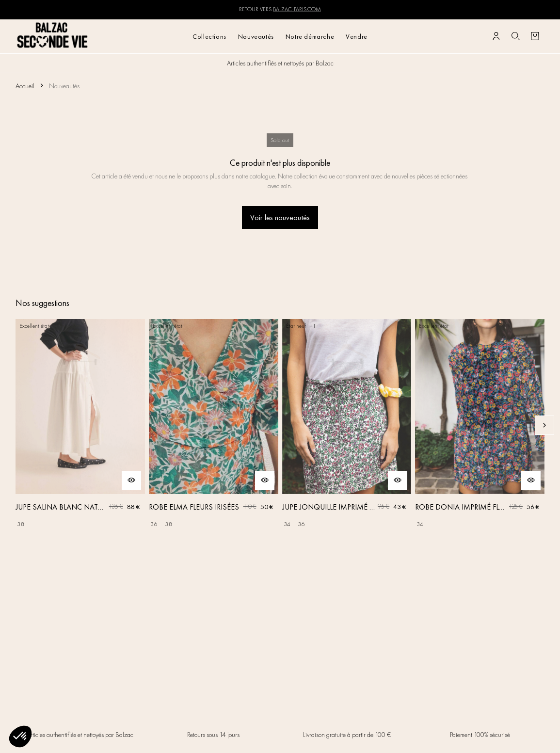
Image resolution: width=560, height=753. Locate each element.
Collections (209, 36)
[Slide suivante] (544, 425)
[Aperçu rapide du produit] (131, 481)
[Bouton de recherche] (515, 36)
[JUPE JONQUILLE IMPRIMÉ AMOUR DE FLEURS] (347, 425)
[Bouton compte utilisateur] (496, 36)
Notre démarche (310, 36)
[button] (20, 737)
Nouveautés (256, 36)
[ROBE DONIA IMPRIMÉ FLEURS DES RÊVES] (480, 425)
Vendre (357, 36)
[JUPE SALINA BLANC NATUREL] (80, 425)
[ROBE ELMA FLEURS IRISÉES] (214, 425)
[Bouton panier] (535, 36)
